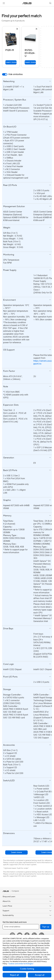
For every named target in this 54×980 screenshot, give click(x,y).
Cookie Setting (27, 969)
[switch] (5, 74)
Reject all (14, 975)
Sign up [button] (46, 927)
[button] (4, 3)
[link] (27, 3)
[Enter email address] (21, 927)
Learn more (11, 62)
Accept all (40, 975)
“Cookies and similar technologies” (21, 964)
